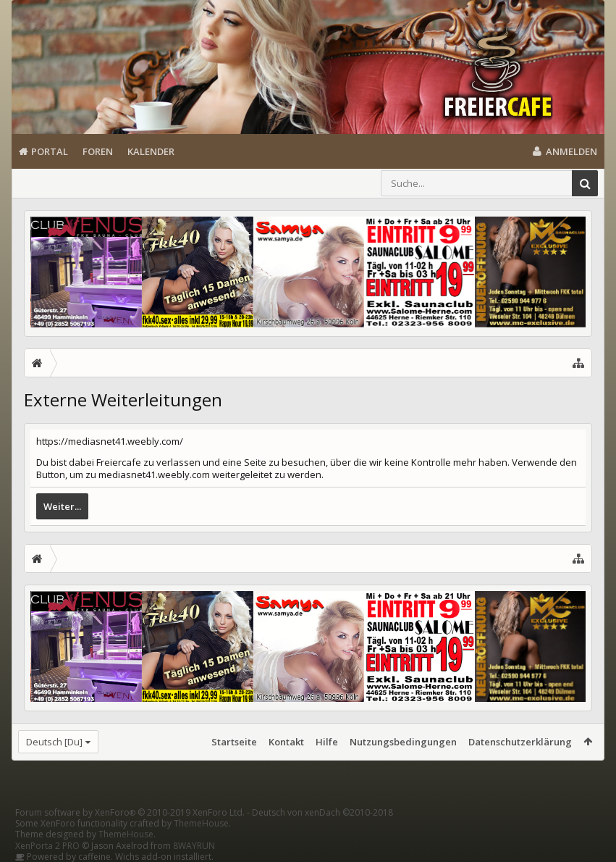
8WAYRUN (194, 846)
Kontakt (286, 742)
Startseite (234, 742)
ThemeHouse (201, 823)
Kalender (151, 151)
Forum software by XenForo (130, 812)
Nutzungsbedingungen (403, 742)
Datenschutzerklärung (520, 742)
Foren (98, 151)
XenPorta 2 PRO (47, 846)
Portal (50, 151)
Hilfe (327, 742)
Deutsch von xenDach (322, 812)
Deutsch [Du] (54, 742)
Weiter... (62, 506)
